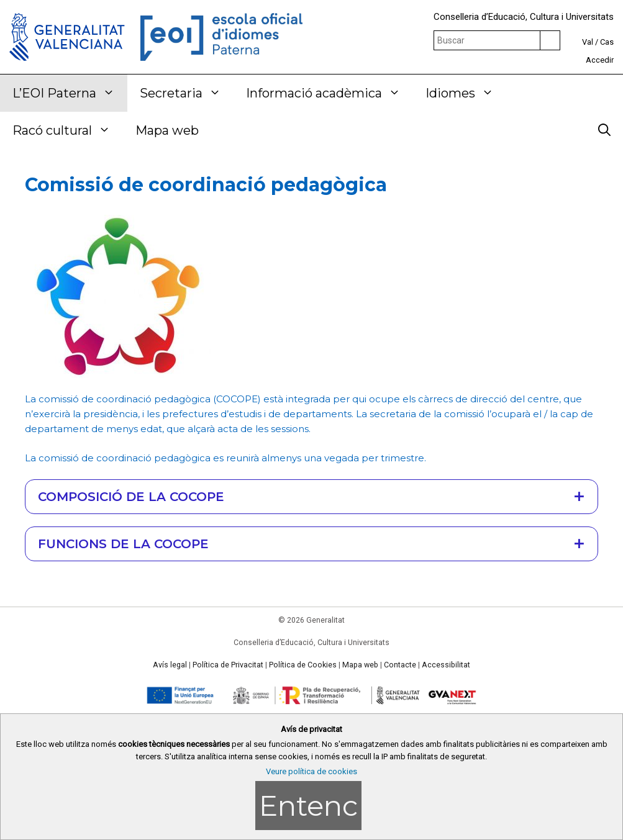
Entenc (308, 806)
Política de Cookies (303, 665)
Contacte (400, 665)
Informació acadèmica (330, 93)
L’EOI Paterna (70, 93)
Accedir (600, 60)
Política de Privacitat (228, 665)
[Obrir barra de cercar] (604, 130)
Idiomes (466, 93)
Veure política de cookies (311, 771)
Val (588, 42)
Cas (607, 42)
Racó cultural (68, 130)
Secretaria (187, 93)
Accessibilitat (446, 665)
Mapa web (167, 130)
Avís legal (170, 665)
